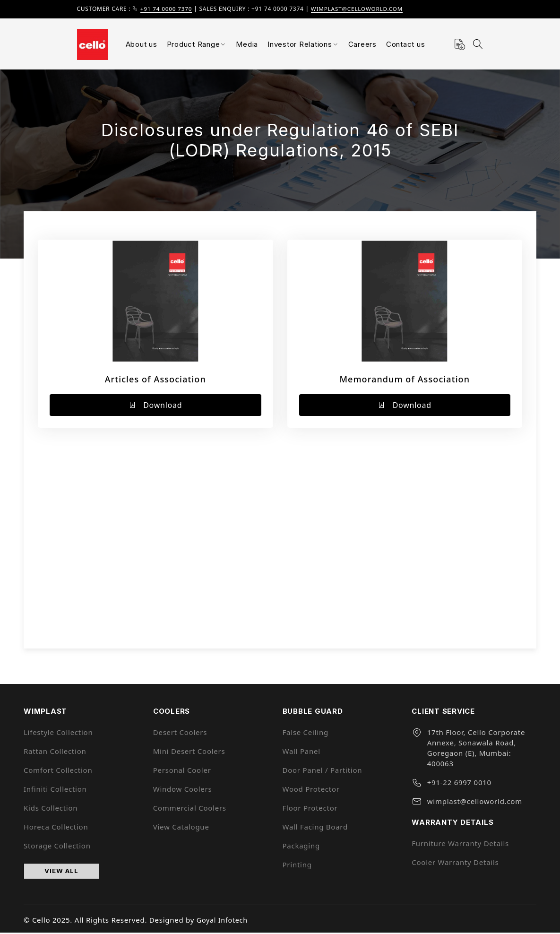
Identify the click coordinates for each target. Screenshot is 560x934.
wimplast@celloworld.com (360, 9)
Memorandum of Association (405, 379)
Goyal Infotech (223, 921)
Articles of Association (155, 379)
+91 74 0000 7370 (167, 9)
